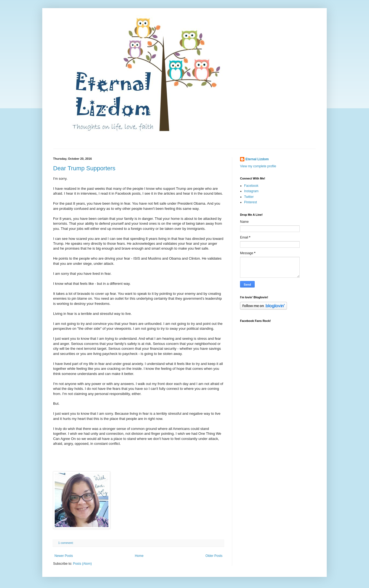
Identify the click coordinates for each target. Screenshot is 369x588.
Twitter (249, 197)
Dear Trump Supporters (84, 168)
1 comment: (66, 543)
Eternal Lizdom (257, 159)
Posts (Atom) (82, 564)
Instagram (251, 191)
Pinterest (250, 202)
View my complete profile (258, 166)
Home (139, 556)
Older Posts (214, 556)
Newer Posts (64, 556)
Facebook (251, 186)
